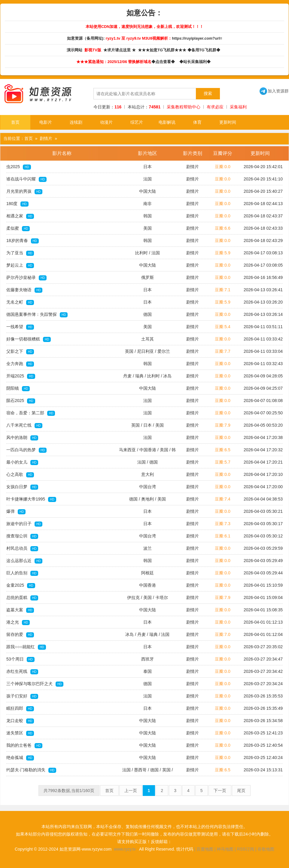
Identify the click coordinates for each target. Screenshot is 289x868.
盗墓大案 (20, 610)
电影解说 (167, 122)
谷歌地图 (266, 849)
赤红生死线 (22, 672)
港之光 (18, 622)
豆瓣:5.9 (222, 253)
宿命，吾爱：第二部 (31, 413)
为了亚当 (20, 253)
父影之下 (20, 352)
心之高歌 (20, 475)
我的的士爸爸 (24, 746)
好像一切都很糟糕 (29, 339)
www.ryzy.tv (125, 849)
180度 (17, 204)
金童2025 (21, 585)
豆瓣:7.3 (222, 524)
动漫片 (106, 122)
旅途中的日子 (24, 524)
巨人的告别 (22, 573)
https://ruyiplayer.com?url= (197, 38)
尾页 (241, 791)
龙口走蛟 (20, 721)
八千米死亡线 (24, 425)
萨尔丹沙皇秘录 (26, 278)
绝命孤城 (20, 758)
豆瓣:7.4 (222, 499)
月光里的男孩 (24, 192)
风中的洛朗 (22, 438)
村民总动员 (22, 549)
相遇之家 (20, 216)
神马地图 (225, 849)
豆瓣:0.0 (222, 167)
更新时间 (228, 122)
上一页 (131, 791)
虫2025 (19, 167)
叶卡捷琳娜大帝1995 (31, 499)
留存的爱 (20, 635)
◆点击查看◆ (164, 62)
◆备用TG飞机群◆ (205, 50)
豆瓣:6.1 (222, 536)
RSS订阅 (246, 849)
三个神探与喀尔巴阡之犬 (35, 684)
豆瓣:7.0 (222, 634)
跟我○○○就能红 (26, 647)
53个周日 (20, 659)
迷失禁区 (20, 733)
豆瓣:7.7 (222, 351)
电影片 (46, 122)
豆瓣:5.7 (222, 462)
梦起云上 (20, 265)
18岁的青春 (23, 241)
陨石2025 (21, 401)
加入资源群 (274, 91)
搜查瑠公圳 (22, 536)
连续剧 (76, 122)
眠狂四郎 (20, 709)
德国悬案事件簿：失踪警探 (37, 315)
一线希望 (20, 327)
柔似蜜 (18, 228)
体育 (197, 122)
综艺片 (137, 122)
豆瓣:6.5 (222, 450)
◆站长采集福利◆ (196, 62)
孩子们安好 (22, 696)
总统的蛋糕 (22, 598)
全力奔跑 (20, 364)
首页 (15, 122)
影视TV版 (93, 50)
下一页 (220, 791)
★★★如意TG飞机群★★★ (163, 50)
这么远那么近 (24, 561)
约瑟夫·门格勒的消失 (31, 770)
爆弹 (16, 512)
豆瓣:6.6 (222, 228)
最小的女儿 (22, 462)
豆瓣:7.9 (222, 425)
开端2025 (21, 376)
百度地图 (205, 849)
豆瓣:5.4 (222, 327)
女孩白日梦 (22, 487)
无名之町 (20, 302)
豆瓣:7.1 (222, 290)
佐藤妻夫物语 (24, 290)
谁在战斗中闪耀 (26, 179)
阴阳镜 (18, 389)
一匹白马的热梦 (26, 450)
